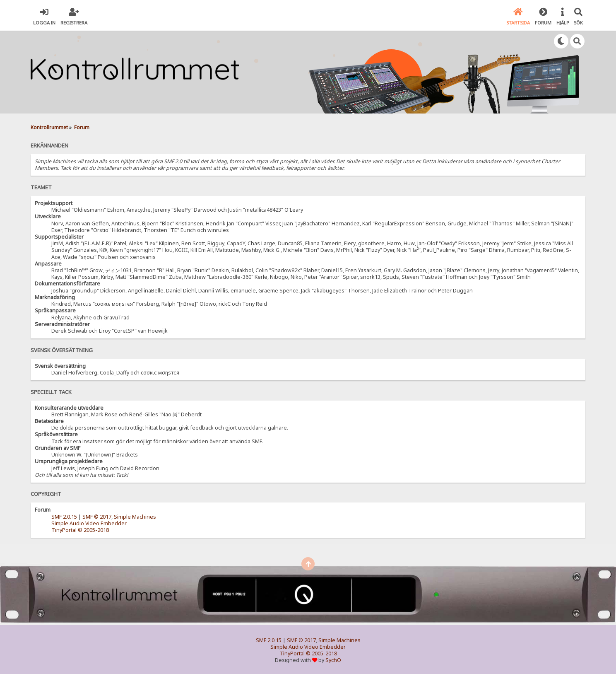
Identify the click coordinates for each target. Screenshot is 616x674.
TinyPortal (64, 530)
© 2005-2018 (93, 530)
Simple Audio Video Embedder (89, 523)
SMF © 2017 (97, 517)
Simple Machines (135, 517)
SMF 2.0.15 (64, 517)
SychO (333, 660)
